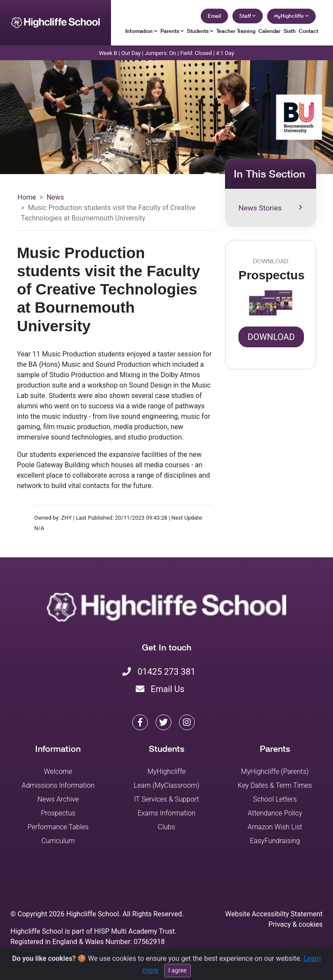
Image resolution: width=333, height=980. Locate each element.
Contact (309, 31)
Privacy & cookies (295, 924)
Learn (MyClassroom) (166, 785)
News (55, 197)
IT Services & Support (166, 799)
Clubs (166, 827)
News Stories (270, 208)
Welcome (58, 771)
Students (200, 31)
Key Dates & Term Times (275, 785)
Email (214, 16)
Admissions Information (58, 785)
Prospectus (58, 813)
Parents (172, 31)
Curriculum (58, 841)
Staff (248, 16)
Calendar (269, 31)
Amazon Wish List (275, 827)
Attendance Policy (275, 813)
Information (141, 31)
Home (27, 197)
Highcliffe (291, 16)
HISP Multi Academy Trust (134, 931)
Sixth (290, 31)
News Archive (58, 799)
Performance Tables (58, 827)
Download (271, 337)
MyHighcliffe (166, 771)
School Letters (275, 799)
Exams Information (166, 813)
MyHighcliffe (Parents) (275, 771)
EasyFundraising (275, 841)
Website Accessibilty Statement (274, 914)
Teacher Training (236, 31)
